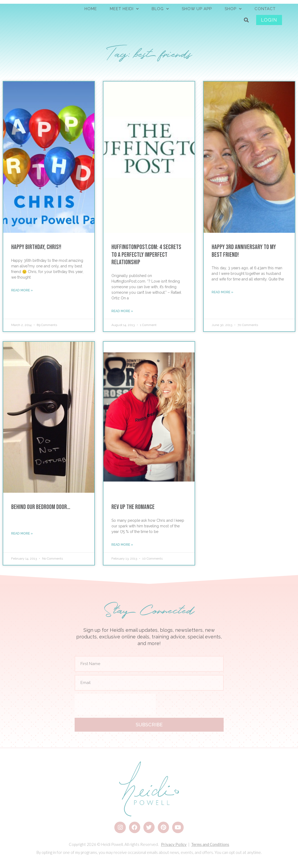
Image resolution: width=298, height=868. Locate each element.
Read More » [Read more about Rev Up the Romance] (122, 545)
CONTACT (265, 9)
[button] (246, 20)
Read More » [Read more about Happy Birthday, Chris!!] (22, 290)
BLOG (160, 9)
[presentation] (115, 704)
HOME (91, 9)
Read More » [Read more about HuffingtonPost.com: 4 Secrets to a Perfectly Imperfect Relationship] (122, 311)
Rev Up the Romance (133, 507)
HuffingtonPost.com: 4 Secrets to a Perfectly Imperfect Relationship (146, 255)
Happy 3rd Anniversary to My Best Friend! (244, 251)
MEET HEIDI (124, 9)
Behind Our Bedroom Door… (41, 507)
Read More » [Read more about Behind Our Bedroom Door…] (22, 533)
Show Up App (197, 9)
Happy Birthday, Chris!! (36, 247)
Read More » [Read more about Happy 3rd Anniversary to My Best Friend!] (222, 292)
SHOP (233, 9)
